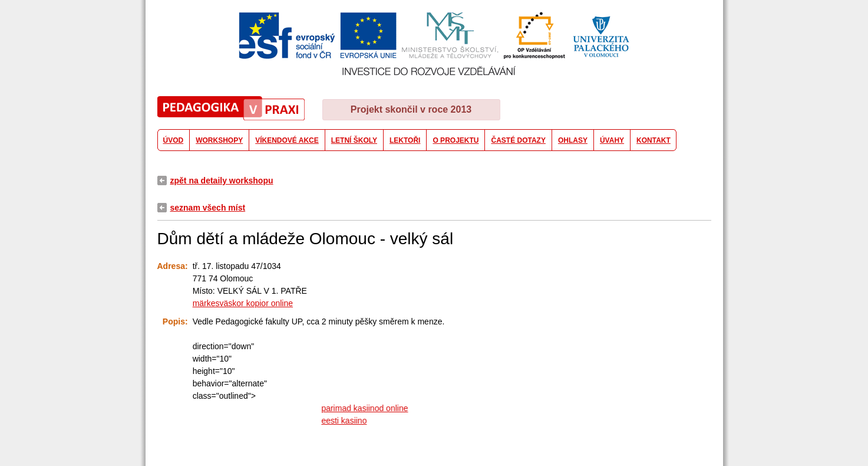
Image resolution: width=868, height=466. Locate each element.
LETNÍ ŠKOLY (354, 140)
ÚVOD (174, 140)
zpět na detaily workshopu (222, 181)
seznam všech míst (208, 208)
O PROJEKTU (456, 140)
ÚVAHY (612, 140)
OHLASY (573, 140)
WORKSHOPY (219, 140)
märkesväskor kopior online (243, 303)
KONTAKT (654, 140)
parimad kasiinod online (367, 408)
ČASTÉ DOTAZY (518, 140)
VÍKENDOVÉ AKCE (287, 140)
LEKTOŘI (405, 140)
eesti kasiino (347, 421)
